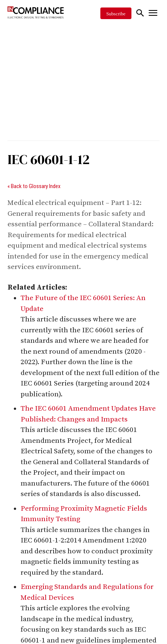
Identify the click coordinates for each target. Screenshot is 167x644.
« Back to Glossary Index (34, 186)
